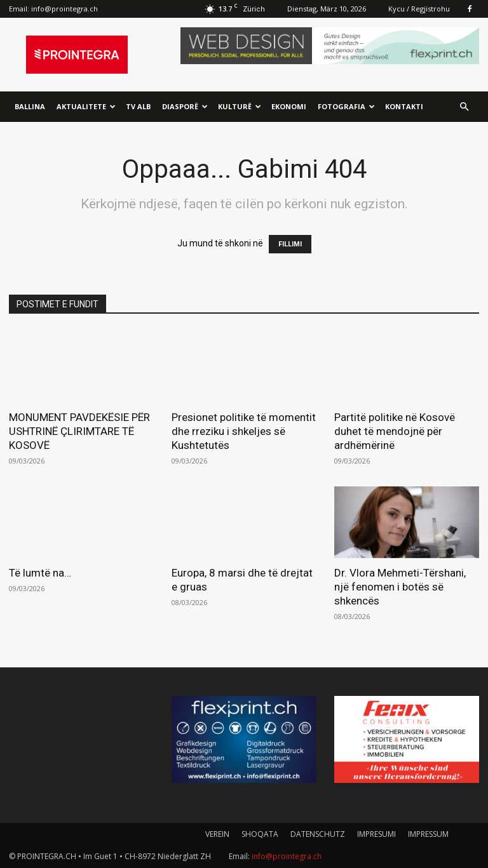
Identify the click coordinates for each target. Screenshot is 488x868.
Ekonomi (289, 106)
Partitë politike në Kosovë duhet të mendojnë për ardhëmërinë (395, 431)
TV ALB (138, 106)
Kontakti (404, 106)
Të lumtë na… (40, 573)
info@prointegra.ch (64, 9)
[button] (464, 107)
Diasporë (185, 106)
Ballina (30, 106)
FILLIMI (290, 244)
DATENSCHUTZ (318, 834)
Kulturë (240, 106)
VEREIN (217, 834)
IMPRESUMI (376, 834)
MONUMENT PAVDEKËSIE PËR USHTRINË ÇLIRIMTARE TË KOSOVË (79, 431)
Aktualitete (86, 106)
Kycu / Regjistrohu (419, 9)
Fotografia (346, 106)
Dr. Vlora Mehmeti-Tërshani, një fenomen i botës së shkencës (400, 587)
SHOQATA (260, 834)
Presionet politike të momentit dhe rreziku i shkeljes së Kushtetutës (244, 431)
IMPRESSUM (428, 834)
